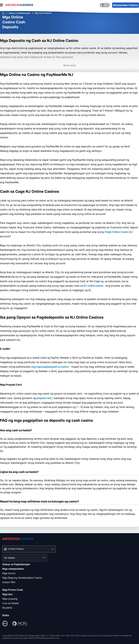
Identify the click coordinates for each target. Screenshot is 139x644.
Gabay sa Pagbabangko (16, 564)
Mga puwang (10, 599)
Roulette (7, 608)
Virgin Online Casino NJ (119, 232)
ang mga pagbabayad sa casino (50, 367)
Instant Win (9, 582)
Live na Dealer (11, 603)
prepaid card (44, 398)
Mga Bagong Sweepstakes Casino (22, 578)
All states (9, 558)
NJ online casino (93, 286)
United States (16, 549)
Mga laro (7, 594)
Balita (6, 615)
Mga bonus (9, 573)
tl (106, 5)
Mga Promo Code (13, 590)
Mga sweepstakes (13, 569)
